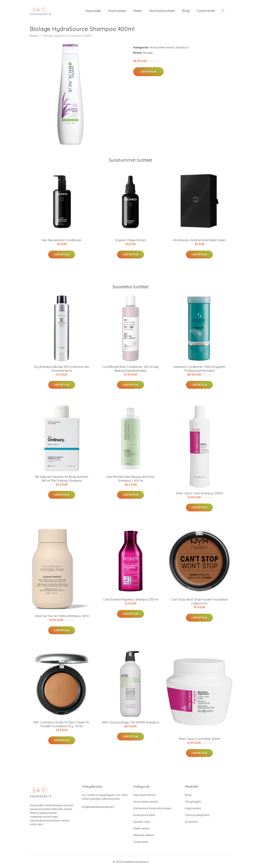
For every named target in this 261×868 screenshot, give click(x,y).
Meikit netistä (141, 828)
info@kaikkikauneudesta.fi (98, 807)
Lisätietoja (148, 72)
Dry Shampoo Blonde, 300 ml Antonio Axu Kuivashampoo (62, 369)
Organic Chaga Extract (131, 240)
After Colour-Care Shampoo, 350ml (199, 493)
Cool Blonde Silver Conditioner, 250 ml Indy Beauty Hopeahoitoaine (130, 369)
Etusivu (34, 36)
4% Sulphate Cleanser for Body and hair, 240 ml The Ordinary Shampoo (62, 479)
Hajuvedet (93, 11)
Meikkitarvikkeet (144, 835)
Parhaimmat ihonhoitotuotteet (152, 808)
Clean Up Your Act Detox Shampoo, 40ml (62, 616)
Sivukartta (191, 822)
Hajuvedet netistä (144, 795)
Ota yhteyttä (193, 802)
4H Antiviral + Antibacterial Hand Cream (199, 240)
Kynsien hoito (142, 822)
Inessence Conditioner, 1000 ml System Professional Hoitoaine (199, 369)
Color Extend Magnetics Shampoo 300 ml (131, 599)
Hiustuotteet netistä (162, 47)
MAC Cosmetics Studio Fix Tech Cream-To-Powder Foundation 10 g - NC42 (62, 724)
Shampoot (182, 47)
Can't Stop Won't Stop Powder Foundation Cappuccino (199, 601)
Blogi (186, 11)
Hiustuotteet (117, 11)
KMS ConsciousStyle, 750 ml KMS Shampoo (130, 722)
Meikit (137, 11)
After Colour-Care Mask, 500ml (199, 739)
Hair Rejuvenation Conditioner (62, 240)
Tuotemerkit (206, 11)
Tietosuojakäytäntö (197, 815)
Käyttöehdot (193, 808)
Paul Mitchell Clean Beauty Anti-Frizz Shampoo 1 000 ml (130, 479)
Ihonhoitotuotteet (162, 11)
